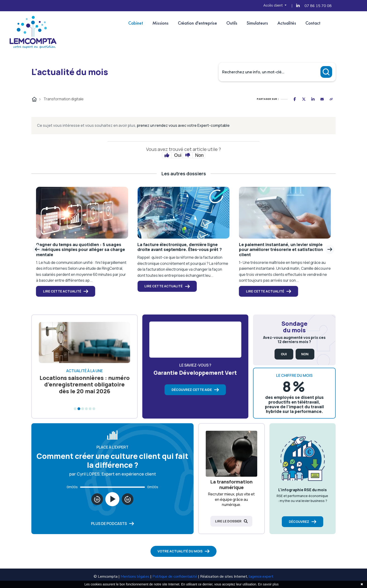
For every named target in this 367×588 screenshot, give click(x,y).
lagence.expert (261, 577)
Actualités (287, 23)
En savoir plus (268, 584)
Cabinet (136, 23)
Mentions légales (135, 577)
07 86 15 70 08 (318, 6)
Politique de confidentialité (175, 577)
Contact (313, 23)
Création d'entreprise (197, 23)
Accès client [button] (273, 5)
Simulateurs (257, 23)
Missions (160, 23)
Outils (232, 23)
